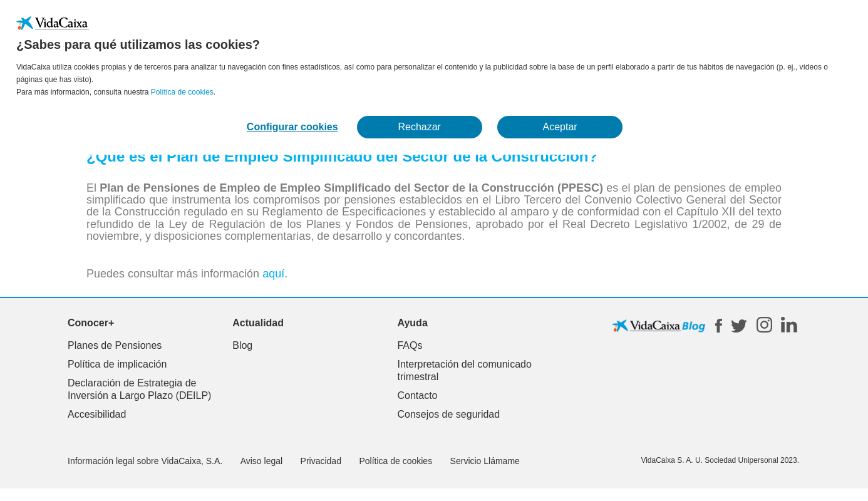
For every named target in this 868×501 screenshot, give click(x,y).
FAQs (410, 345)
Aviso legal (261, 461)
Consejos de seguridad (448, 414)
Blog (242, 345)
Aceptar (560, 127)
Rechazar (419, 127)
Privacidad (321, 461)
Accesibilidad (97, 414)
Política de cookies (182, 92)
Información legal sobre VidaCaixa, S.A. (145, 461)
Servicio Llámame (485, 461)
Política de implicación (117, 364)
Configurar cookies (292, 127)
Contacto (417, 395)
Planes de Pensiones (115, 345)
